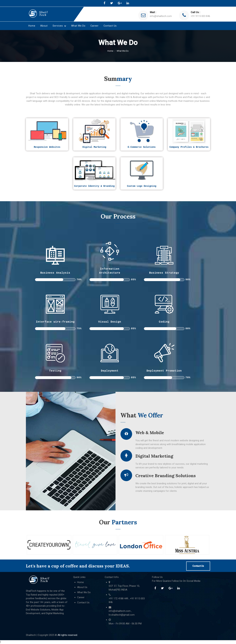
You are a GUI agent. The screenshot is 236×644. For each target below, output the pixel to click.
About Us (82, 587)
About (44, 26)
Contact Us (110, 26)
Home (32, 26)
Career (95, 26)
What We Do (78, 26)
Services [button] (59, 26)
